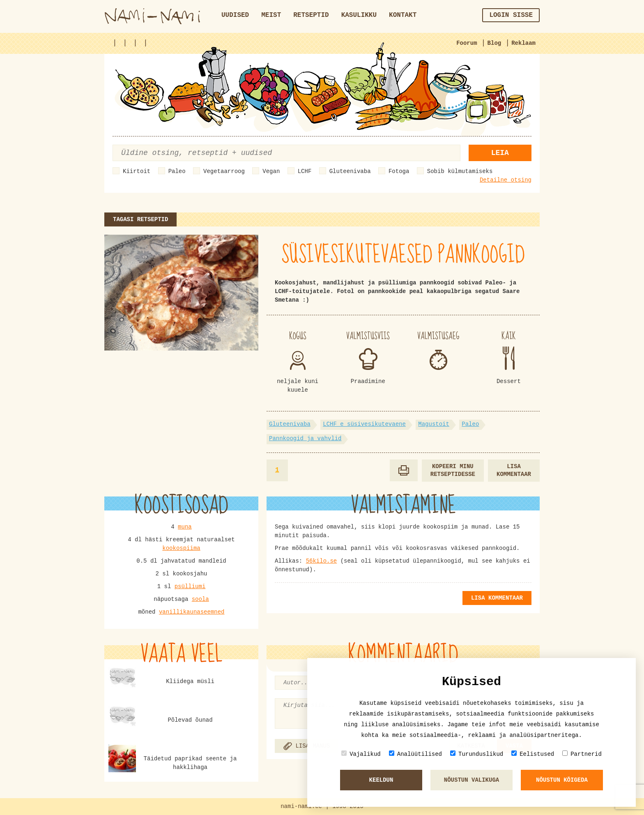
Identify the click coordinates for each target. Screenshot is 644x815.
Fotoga (399, 171)
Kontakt (403, 15)
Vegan (271, 171)
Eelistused (533, 754)
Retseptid (311, 15)
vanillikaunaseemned (192, 612)
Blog (494, 43)
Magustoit (434, 424)
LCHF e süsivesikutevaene (364, 424)
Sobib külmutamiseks (460, 171)
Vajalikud (361, 754)
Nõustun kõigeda (562, 780)
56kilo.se (322, 561)
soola (200, 599)
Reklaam (523, 43)
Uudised (235, 15)
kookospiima (181, 548)
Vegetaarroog (224, 171)
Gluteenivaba (350, 171)
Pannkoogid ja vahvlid (305, 439)
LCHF (305, 171)
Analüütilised (415, 754)
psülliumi (190, 586)
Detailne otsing (506, 180)
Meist (271, 15)
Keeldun (381, 780)
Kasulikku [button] (359, 15)
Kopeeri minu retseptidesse (453, 470)
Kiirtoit (137, 171)
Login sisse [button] (511, 15)
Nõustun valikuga (471, 780)
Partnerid (582, 754)
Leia (500, 153)
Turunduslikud (477, 754)
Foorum (467, 43)
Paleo (177, 171)
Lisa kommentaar (514, 470)
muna (185, 527)
